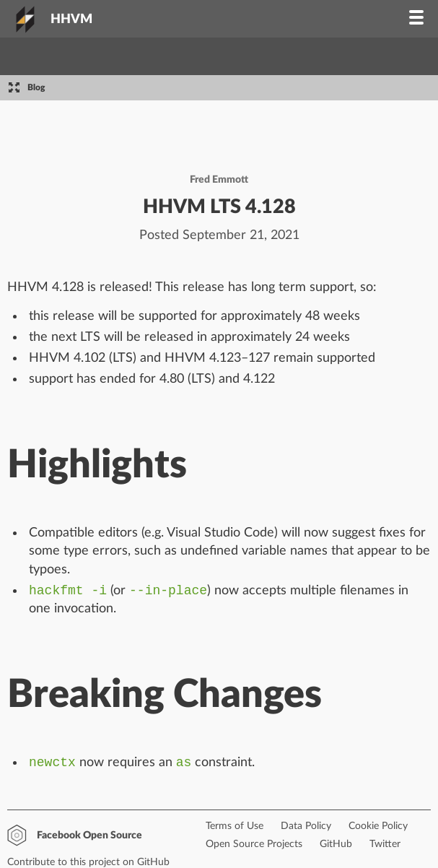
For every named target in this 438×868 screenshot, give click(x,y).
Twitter (385, 847)
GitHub (336, 847)
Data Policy (306, 829)
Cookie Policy (378, 829)
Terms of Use (235, 829)
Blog (36, 87)
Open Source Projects (254, 847)
